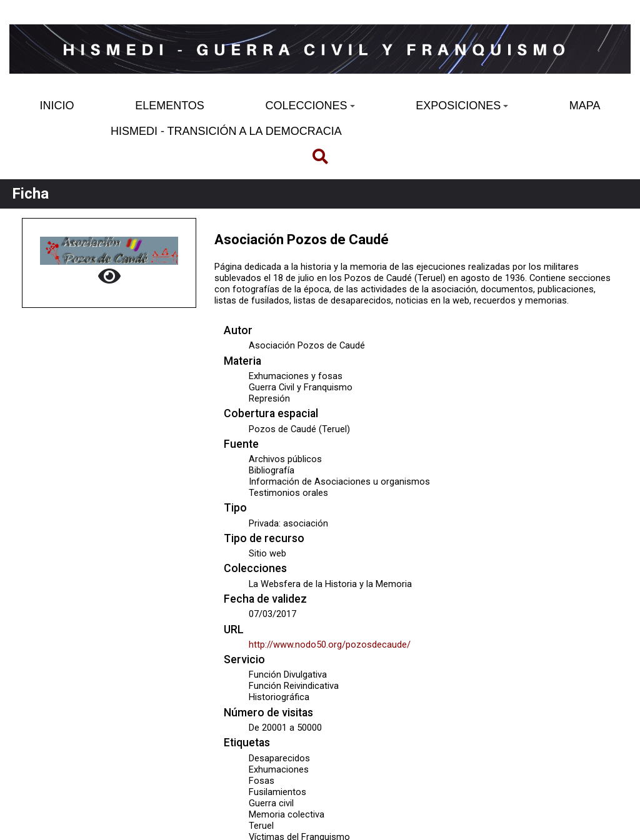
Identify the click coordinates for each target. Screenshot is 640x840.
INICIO (57, 106)
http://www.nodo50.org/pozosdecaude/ (330, 645)
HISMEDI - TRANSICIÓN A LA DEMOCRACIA (226, 131)
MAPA (585, 106)
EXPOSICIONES (462, 106)
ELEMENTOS (170, 106)
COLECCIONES (310, 106)
